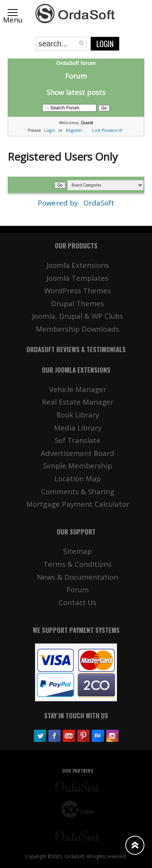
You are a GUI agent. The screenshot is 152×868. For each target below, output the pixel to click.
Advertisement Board (78, 453)
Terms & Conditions (78, 564)
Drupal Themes (78, 303)
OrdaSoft (99, 203)
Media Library (78, 428)
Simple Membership (78, 466)
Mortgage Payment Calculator (78, 504)
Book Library (78, 415)
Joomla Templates (78, 278)
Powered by (59, 203)
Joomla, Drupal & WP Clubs (78, 316)
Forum (76, 76)
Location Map (78, 478)
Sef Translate (78, 440)
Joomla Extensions (78, 265)
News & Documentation (78, 577)
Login (105, 44)
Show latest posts (76, 92)
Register (74, 130)
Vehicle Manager (78, 389)
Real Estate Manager (78, 402)
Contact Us (78, 602)
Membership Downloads (78, 329)
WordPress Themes (78, 290)
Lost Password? (107, 130)
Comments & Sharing (78, 491)
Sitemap (78, 551)
